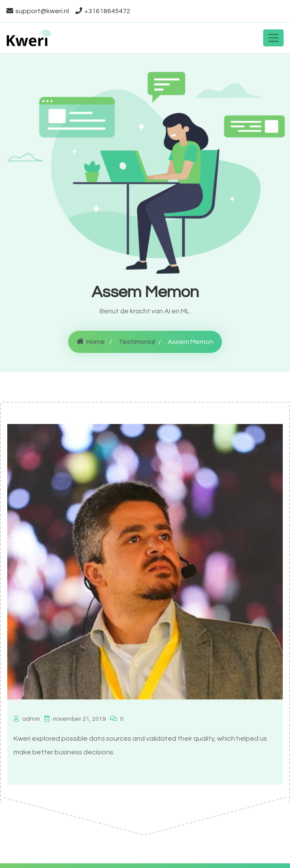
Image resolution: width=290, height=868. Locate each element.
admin (27, 719)
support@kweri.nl (38, 11)
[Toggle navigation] (273, 38)
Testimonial (137, 342)
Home (91, 342)
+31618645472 (103, 11)
